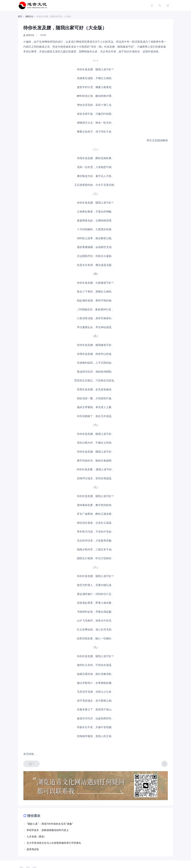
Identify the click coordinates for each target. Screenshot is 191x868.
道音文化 (29, 35)
